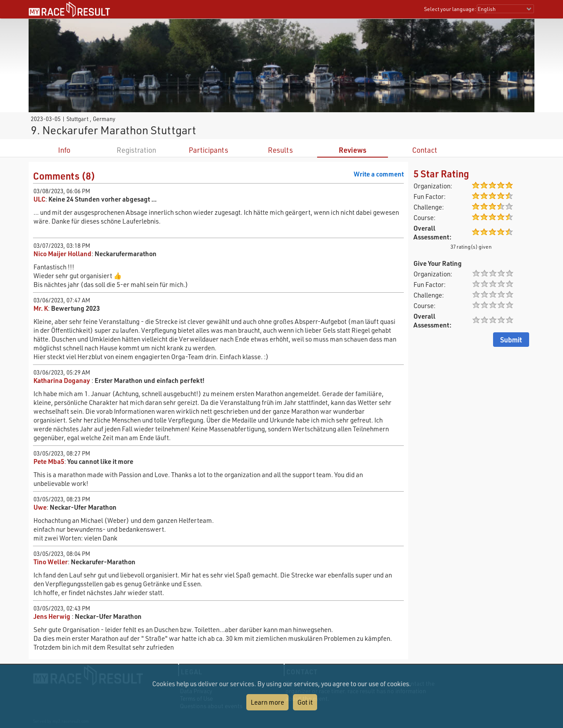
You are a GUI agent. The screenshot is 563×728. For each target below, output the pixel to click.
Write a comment (379, 174)
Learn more (267, 702)
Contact (425, 150)
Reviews (353, 150)
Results (280, 150)
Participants (208, 150)
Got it (305, 702)
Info (64, 150)
